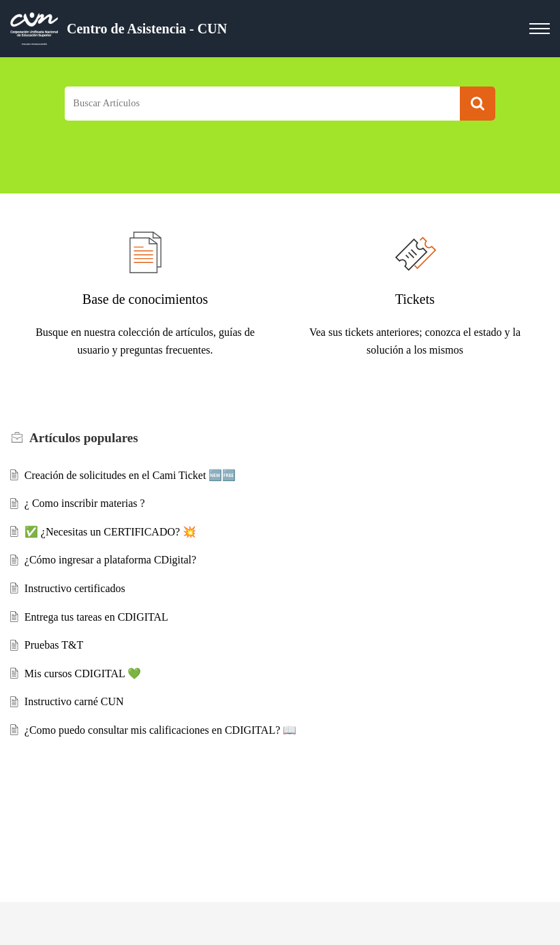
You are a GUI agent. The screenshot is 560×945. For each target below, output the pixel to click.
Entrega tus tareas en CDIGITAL (96, 617)
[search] (262, 104)
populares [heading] (84, 438)
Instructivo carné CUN (74, 701)
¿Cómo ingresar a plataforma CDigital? (110, 560)
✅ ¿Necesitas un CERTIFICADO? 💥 (110, 532)
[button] (478, 104)
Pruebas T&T (54, 645)
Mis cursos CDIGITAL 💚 (83, 673)
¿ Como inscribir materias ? (85, 503)
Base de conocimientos (145, 299)
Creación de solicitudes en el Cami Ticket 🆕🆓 (130, 475)
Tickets (415, 299)
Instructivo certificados (75, 588)
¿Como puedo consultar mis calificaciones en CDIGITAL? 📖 (161, 730)
